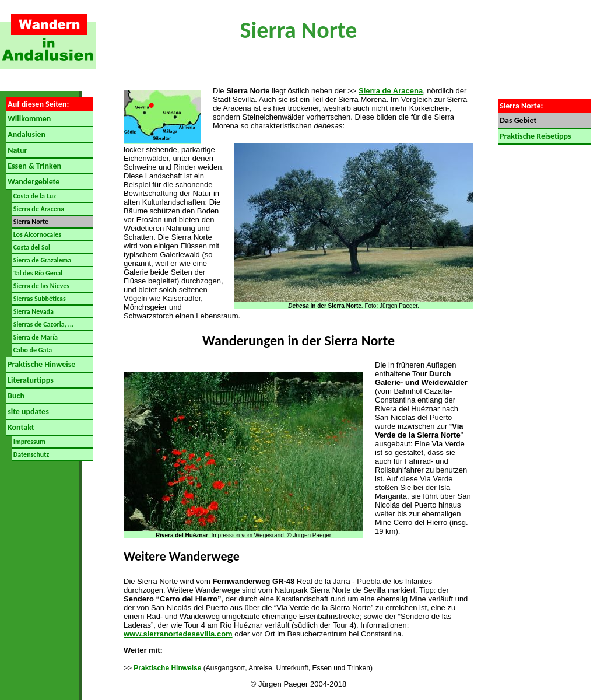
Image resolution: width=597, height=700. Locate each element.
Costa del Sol (31, 247)
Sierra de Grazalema (41, 260)
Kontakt (20, 427)
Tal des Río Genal (37, 273)
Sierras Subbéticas (39, 299)
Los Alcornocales (36, 235)
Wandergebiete (33, 182)
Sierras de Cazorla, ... (43, 324)
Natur (17, 150)
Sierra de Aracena (38, 209)
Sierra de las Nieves (41, 286)
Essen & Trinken (34, 166)
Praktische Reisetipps (535, 136)
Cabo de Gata (32, 350)
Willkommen (28, 119)
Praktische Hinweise (41, 364)
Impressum (29, 442)
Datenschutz (30, 454)
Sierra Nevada (33, 311)
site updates (27, 412)
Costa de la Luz (34, 196)
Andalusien (26, 134)
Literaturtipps (30, 380)
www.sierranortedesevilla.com (178, 634)
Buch (15, 396)
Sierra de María (35, 337)
